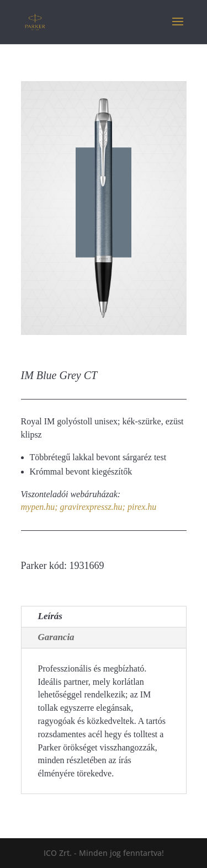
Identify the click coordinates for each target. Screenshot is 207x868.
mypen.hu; (39, 507)
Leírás (50, 616)
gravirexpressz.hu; (93, 507)
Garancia (56, 637)
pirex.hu (142, 507)
